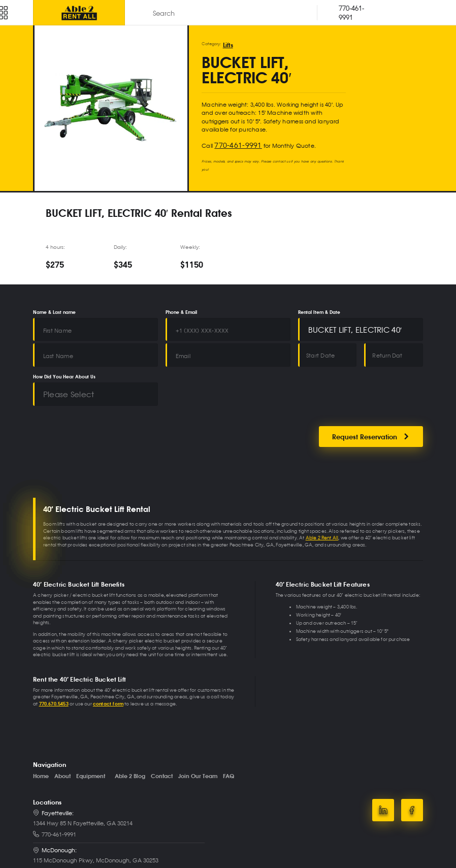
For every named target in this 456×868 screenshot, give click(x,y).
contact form (108, 672)
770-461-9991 (232, 140)
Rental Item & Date (319, 307)
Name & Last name (54, 307)
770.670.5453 (54, 672)
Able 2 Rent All (322, 506)
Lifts (226, 43)
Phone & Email (181, 307)
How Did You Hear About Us (64, 356)
